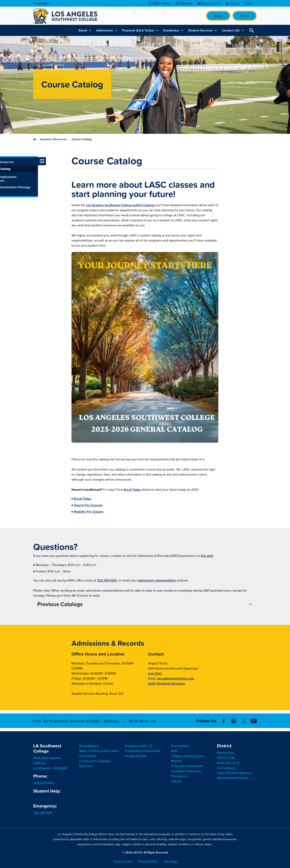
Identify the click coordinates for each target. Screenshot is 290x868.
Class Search (211, 3)
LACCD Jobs (226, 758)
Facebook (224, 721)
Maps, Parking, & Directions (99, 751)
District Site (225, 753)
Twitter (244, 721)
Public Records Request (234, 773)
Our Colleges (226, 768)
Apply (218, 16)
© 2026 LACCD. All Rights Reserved (145, 853)
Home (35, 139)
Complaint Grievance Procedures (186, 774)
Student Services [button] (200, 30)
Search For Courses (88, 505)
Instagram (234, 721)
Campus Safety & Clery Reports (188, 758)
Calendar (186, 3)
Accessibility (180, 746)
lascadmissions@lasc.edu (176, 678)
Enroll (245, 16)
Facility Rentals (136, 756)
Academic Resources (53, 139)
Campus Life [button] (231, 30)
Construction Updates (95, 761)
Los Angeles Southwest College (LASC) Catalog (120, 205)
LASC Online (161, 3)
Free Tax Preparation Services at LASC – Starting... (77, 721)
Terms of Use (123, 861)
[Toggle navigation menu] (4, 161)
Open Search (252, 30)
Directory (86, 766)
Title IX (176, 781)
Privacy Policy (148, 861)
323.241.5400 (44, 783)
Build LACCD (228, 763)
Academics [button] (171, 30)
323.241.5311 (43, 813)
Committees (88, 756)
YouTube (254, 721)
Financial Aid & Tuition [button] (138, 30)
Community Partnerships (143, 751)
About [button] (83, 30)
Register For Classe (88, 512)
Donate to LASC (138, 746)
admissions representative (157, 580)
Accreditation (89, 746)
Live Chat (155, 673)
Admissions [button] (105, 30)
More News (139, 721)
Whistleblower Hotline (233, 778)
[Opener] (286, 719)
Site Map (171, 861)
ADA (174, 751)
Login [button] (248, 3)
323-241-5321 (107, 580)
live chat (207, 556)
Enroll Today (132, 490)
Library (235, 3)
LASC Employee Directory (167, 683)
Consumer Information (187, 766)
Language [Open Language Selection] (40, 3)
